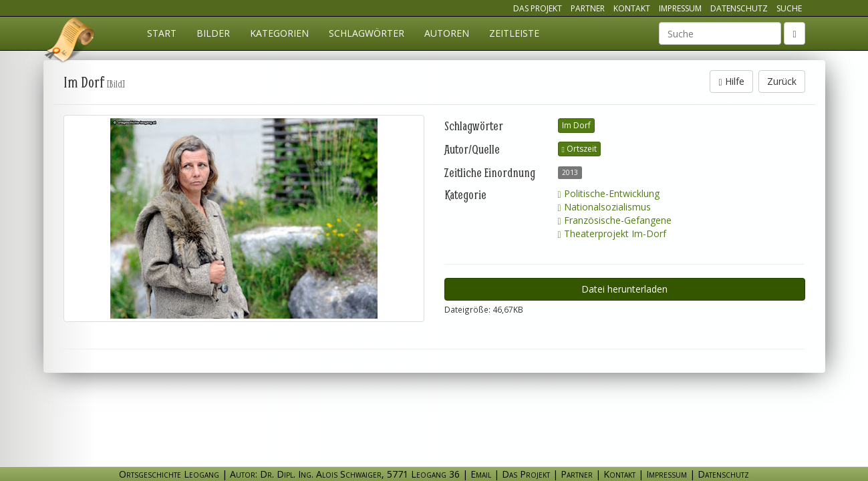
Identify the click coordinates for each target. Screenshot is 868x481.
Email (481, 474)
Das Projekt (538, 8)
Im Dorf (576, 125)
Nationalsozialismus (604, 207)
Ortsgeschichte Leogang (70, 42)
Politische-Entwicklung (609, 193)
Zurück (782, 81)
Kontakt (632, 8)
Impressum (680, 8)
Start (162, 33)
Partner (588, 8)
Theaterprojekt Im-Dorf (612, 233)
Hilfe (731, 81)
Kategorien (279, 33)
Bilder (213, 33)
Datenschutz (739, 8)
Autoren (447, 33)
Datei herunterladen (624, 289)
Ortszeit (579, 149)
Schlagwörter (367, 33)
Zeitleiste (514, 33)
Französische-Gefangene (615, 220)
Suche (789, 8)
